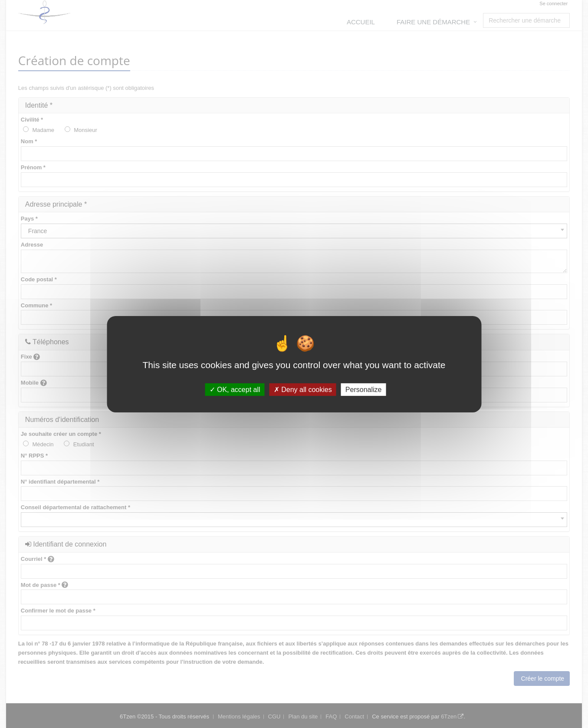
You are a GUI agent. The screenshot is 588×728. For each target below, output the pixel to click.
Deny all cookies (303, 389)
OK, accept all (235, 389)
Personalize (364, 389)
